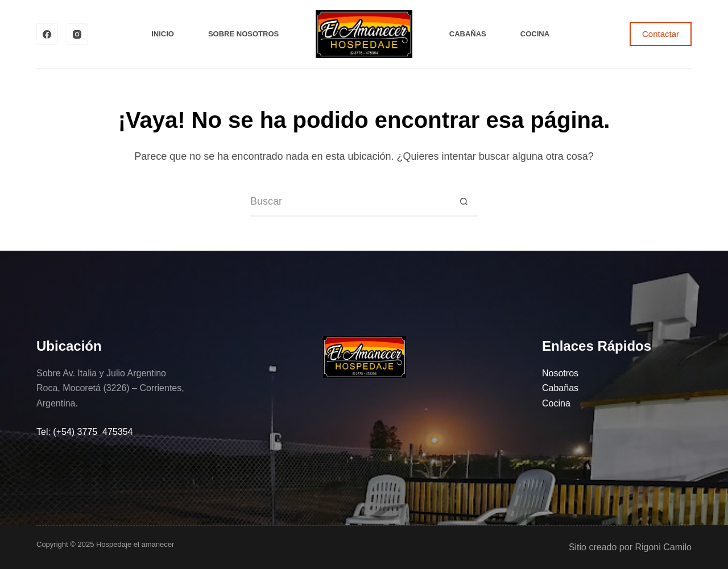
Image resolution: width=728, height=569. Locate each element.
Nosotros (560, 373)
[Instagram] (77, 34)
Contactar (661, 34)
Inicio (163, 34)
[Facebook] (47, 34)
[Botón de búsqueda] (464, 202)
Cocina (535, 34)
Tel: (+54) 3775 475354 (84, 432)
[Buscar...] (350, 202)
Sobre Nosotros (243, 34)
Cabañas (468, 34)
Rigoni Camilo (663, 547)
